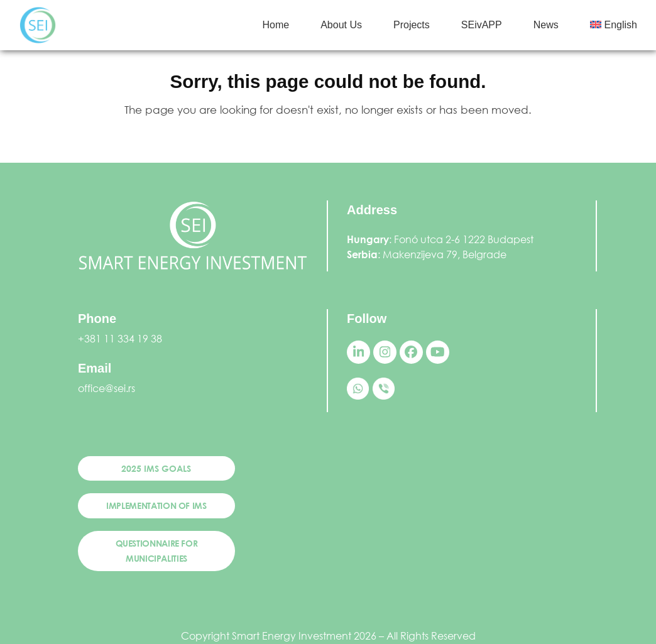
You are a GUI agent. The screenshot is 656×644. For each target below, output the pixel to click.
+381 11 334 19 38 (120, 338)
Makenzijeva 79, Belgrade (445, 254)
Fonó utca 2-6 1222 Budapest (464, 239)
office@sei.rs (107, 388)
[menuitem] (614, 25)
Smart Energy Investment (292, 636)
